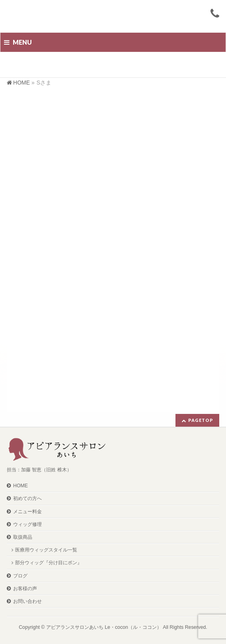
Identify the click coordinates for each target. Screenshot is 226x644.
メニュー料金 (27, 512)
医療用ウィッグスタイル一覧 (46, 550)
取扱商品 (23, 537)
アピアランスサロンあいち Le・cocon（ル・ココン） (104, 627)
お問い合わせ (27, 601)
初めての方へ (27, 498)
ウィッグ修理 (27, 524)
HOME (20, 486)
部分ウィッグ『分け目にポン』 (49, 563)
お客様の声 (25, 589)
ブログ (20, 576)
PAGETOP (201, 420)
